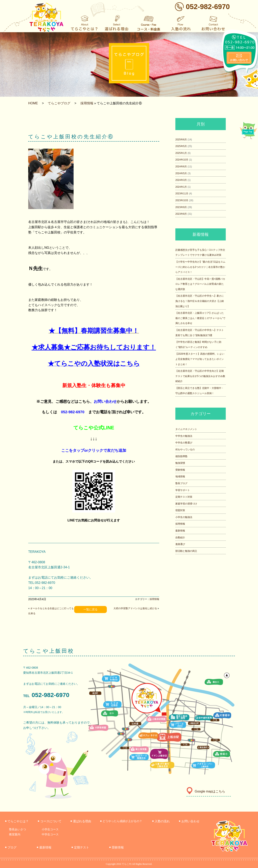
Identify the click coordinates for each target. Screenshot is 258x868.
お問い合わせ (105, 401)
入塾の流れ (161, 821)
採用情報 (87, 103)
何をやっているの (185, 450)
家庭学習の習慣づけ (186, 504)
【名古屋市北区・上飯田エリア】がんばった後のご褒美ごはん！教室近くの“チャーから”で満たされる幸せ (200, 318)
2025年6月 (181, 140)
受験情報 (180, 470)
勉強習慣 (180, 463)
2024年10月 (182, 160)
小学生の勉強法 (184, 517)
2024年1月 (181, 187)
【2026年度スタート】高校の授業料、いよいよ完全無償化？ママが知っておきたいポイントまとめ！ (200, 359)
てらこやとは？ (17, 821)
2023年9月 (181, 207)
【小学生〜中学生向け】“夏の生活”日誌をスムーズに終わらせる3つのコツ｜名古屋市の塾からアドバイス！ (200, 267)
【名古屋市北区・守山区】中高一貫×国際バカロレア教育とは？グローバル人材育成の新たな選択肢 (200, 284)
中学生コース (50, 834)
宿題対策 (180, 510)
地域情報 (180, 476)
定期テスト (80, 847)
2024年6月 (181, 167)
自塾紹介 (180, 538)
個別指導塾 (181, 456)
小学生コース (50, 829)
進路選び (180, 544)
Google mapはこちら (206, 791)
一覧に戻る (91, 609)
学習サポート (183, 490)
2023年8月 (181, 214)
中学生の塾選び (184, 443)
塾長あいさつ (18, 829)
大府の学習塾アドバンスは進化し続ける (135, 608)
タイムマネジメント (186, 429)
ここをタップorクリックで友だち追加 (94, 450)
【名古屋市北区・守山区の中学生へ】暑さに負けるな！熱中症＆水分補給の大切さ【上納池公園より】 (200, 301)
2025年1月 (181, 153)
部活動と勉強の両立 (186, 551)
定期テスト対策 (184, 497)
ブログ (11, 847)
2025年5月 (181, 146)
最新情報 (180, 531)
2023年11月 (182, 194)
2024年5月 (181, 173)
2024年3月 (181, 180)
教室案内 (15, 834)
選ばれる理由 (81, 821)
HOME (33, 103)
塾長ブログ (181, 483)
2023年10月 (182, 200)
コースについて (49, 821)
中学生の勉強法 (184, 436)
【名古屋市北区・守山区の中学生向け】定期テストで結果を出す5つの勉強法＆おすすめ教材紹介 (200, 376)
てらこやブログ (59, 103)
